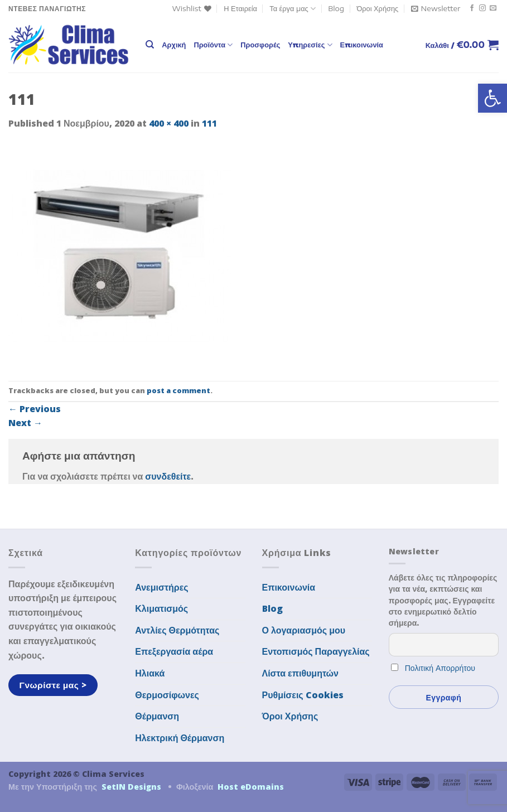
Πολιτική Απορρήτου (440, 668)
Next (25, 423)
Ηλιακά (150, 673)
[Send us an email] (493, 8)
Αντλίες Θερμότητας (177, 630)
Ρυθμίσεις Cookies (303, 695)
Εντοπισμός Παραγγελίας (316, 651)
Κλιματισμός (161, 608)
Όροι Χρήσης (377, 8)
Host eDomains (251, 787)
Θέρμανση (157, 716)
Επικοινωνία (362, 45)
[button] (492, 98)
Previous (35, 409)
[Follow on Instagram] (482, 8)
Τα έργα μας (293, 9)
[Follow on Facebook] (472, 8)
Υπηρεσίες (310, 45)
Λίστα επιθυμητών (301, 673)
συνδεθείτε (168, 476)
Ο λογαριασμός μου (304, 630)
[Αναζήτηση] (150, 45)
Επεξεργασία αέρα (174, 651)
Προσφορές (260, 45)
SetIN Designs (131, 787)
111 (209, 123)
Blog (336, 8)
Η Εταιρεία (240, 8)
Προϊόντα (213, 45)
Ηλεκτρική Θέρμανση (180, 738)
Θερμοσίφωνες (167, 695)
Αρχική (174, 45)
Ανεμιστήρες (161, 587)
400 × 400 (169, 123)
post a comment (178, 390)
